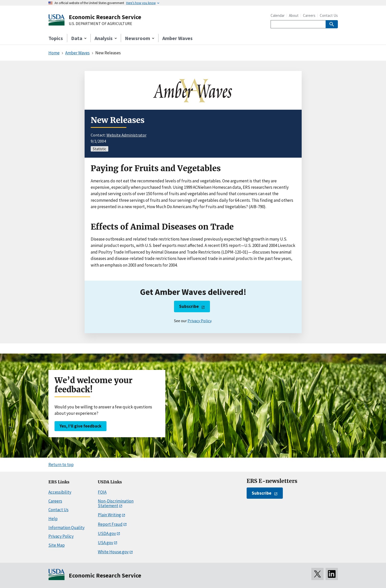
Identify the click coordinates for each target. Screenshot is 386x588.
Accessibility (60, 492)
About (294, 15)
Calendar (278, 15)
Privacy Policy (199, 321)
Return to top (61, 465)
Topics (56, 38)
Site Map (57, 545)
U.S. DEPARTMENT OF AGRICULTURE (101, 24)
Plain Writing (109, 515)
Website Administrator (127, 135)
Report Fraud (110, 524)
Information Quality (66, 528)
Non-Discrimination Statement (116, 503)
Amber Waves (177, 38)
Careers (309, 15)
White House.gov (113, 552)
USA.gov (105, 543)
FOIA (102, 492)
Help (53, 519)
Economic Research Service (105, 17)
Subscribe (189, 306)
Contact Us (329, 15)
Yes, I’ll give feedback (81, 426)
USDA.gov (107, 533)
